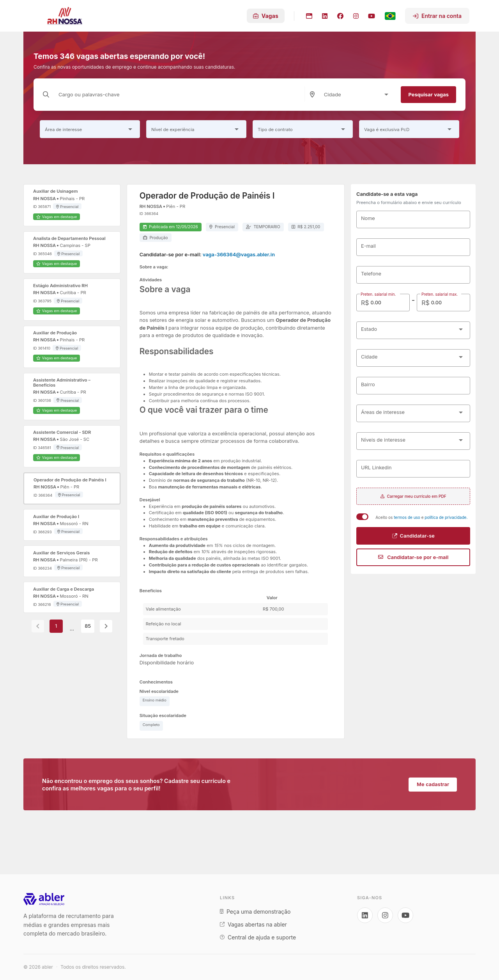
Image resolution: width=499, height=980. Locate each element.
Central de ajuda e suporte (258, 937)
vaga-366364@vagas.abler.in (239, 255)
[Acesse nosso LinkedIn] (365, 915)
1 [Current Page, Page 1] (56, 626)
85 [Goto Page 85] (88, 626)
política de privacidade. (446, 517)
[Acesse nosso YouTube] (405, 915)
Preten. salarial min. (378, 294)
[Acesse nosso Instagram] (385, 915)
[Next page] (106, 626)
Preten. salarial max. (439, 294)
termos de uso (408, 517)
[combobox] (357, 94)
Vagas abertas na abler (253, 924)
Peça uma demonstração (255, 912)
